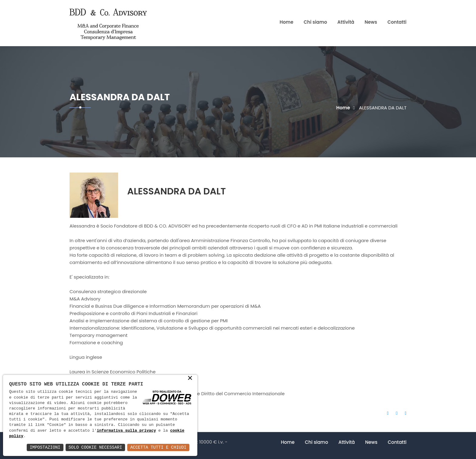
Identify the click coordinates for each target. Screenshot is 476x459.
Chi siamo (315, 22)
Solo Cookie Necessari (95, 447)
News (371, 22)
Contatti (397, 22)
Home (286, 22)
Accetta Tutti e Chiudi (158, 447)
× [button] (190, 379)
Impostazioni (45, 447)
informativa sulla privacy (126, 431)
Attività (346, 22)
